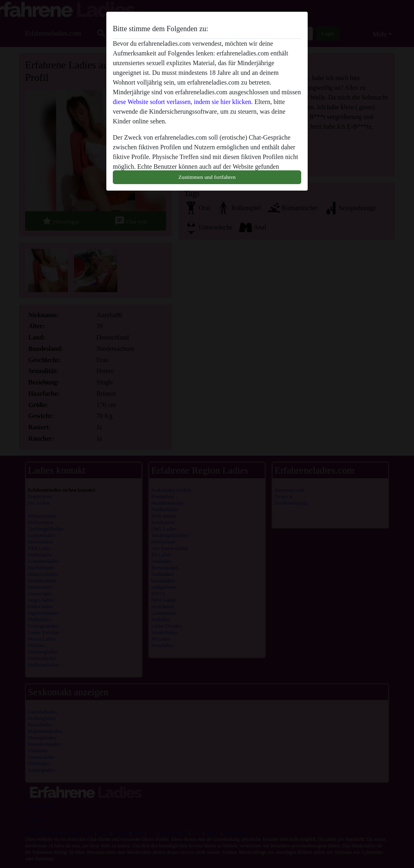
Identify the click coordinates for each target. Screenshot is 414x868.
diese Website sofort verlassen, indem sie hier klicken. (183, 102)
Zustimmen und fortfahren (207, 177)
